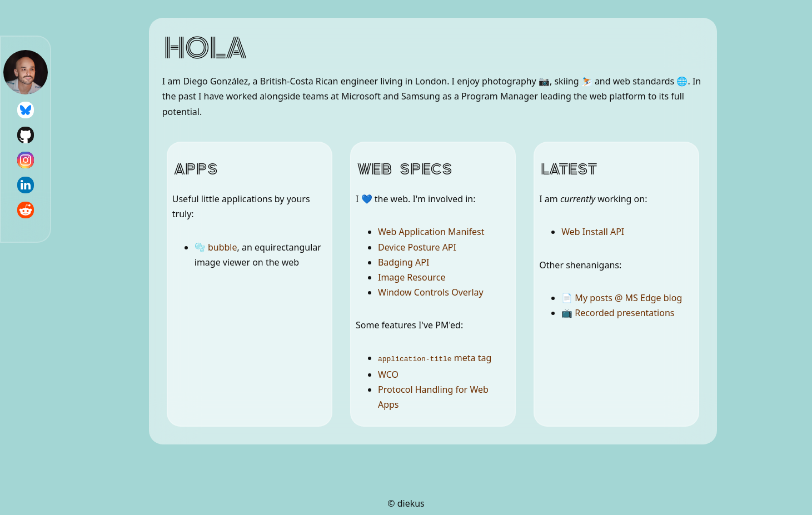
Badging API (403, 262)
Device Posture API (417, 247)
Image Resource (412, 277)
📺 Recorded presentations (618, 313)
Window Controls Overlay (431, 292)
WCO (388, 374)
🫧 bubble (216, 247)
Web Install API (593, 232)
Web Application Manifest (431, 232)
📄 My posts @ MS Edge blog (622, 298)
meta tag (435, 358)
